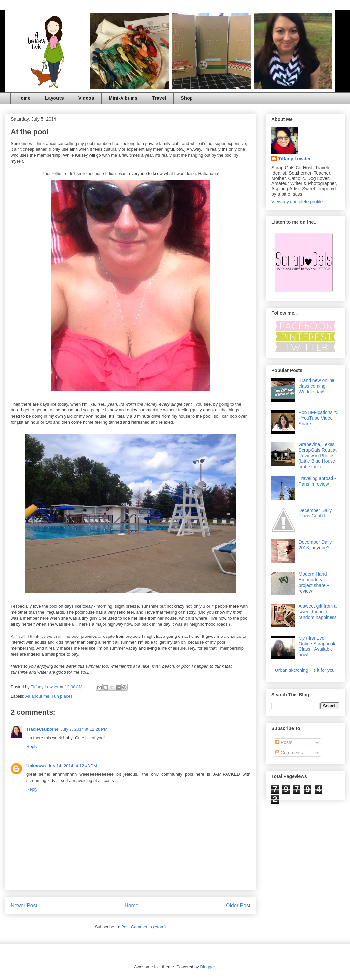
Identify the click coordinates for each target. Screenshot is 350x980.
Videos (86, 98)
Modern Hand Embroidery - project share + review (314, 582)
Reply (32, 747)
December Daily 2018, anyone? (315, 545)
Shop (187, 98)
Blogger (207, 967)
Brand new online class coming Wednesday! (317, 386)
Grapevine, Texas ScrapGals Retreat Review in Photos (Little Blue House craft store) (318, 456)
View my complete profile (297, 202)
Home (24, 98)
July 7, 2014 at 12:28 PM (84, 729)
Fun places (62, 696)
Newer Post (24, 906)
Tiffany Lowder (294, 159)
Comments (289, 753)
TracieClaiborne (43, 729)
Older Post (238, 906)
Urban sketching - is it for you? (306, 670)
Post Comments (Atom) (143, 927)
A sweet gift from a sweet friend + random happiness (318, 612)
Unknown (36, 766)
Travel (159, 98)
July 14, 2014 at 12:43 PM (72, 766)
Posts (284, 742)
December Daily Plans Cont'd (315, 513)
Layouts (54, 98)
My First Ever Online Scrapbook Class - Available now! (317, 646)
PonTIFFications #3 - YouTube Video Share (319, 418)
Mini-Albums (123, 98)
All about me (37, 696)
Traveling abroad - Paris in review (317, 481)
